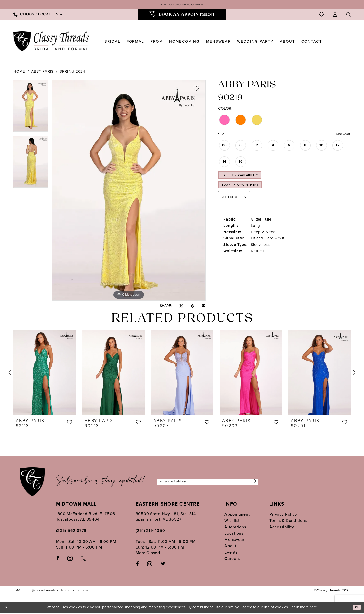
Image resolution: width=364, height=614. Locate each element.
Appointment (237, 515)
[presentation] (45, 373)
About (230, 547)
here (313, 608)
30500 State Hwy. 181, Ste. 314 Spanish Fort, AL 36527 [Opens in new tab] (166, 518)
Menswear (234, 541)
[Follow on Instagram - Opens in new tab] (150, 565)
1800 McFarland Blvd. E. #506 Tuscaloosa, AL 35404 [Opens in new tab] (86, 518)
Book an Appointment (249, 194)
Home (19, 72)
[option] (31, 109)
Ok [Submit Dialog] (356, 608)
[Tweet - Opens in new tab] (181, 307)
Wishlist (232, 522)
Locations (234, 534)
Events (231, 553)
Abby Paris (42, 72)
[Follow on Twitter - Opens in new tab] (163, 565)
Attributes (234, 208)
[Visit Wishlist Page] (321, 16)
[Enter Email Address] (208, 483)
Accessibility (282, 528)
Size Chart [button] (340, 136)
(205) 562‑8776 (71, 531)
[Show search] (348, 16)
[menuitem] (38, 16)
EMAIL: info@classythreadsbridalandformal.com (51, 592)
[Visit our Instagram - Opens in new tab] (70, 559)
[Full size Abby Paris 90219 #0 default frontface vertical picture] (129, 191)
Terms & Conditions (288, 522)
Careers (232, 560)
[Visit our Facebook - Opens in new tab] (58, 559)
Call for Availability (248, 180)
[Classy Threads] (51, 42)
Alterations (235, 528)
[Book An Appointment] (182, 16)
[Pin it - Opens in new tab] (193, 307)
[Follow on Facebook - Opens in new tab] (137, 565)
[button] (335, 16)
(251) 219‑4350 (150, 531)
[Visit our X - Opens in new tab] (83, 559)
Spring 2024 (72, 72)
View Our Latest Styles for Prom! (182, 5)
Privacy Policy (283, 515)
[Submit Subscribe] (253, 483)
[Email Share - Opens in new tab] (204, 307)
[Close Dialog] (8, 608)
